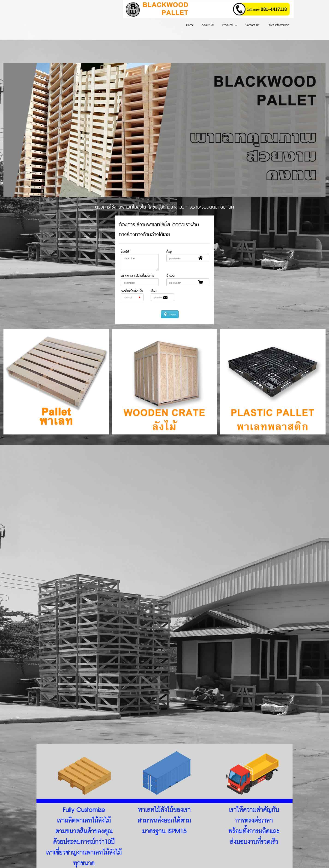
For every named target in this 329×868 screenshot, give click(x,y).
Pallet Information (278, 24)
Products (230, 24)
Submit (170, 314)
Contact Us (252, 24)
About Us (208, 24)
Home (190, 24)
